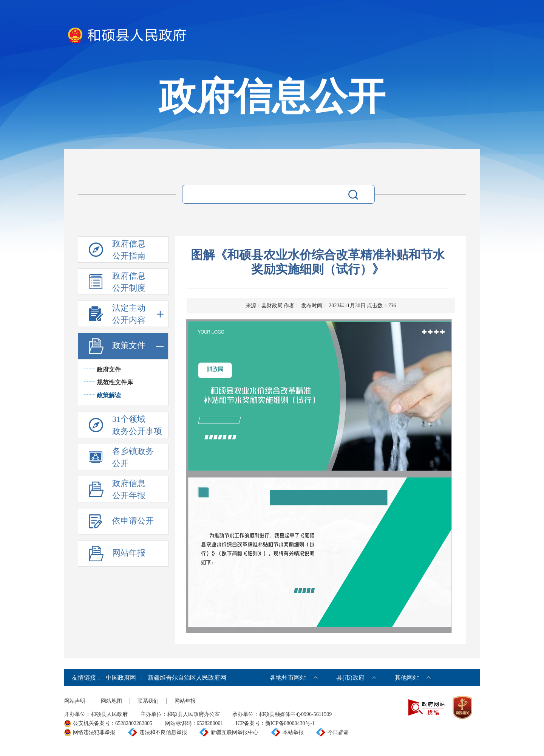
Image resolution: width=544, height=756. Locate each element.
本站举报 (293, 732)
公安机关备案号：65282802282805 (113, 723)
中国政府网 (121, 678)
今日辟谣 (338, 732)
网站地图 (111, 701)
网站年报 (185, 701)
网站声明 (75, 701)
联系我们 (148, 701)
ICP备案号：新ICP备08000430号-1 (275, 723)
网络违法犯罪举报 (94, 732)
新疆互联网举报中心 (235, 732)
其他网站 (407, 678)
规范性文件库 (115, 382)
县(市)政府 (350, 678)
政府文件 (109, 369)
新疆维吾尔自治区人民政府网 (187, 678)
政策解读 (109, 395)
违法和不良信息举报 (163, 732)
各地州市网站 (288, 678)
